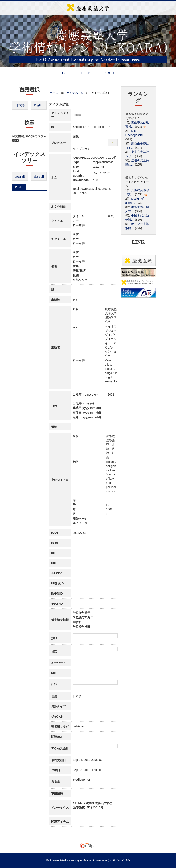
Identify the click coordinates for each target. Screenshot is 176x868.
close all (39, 177)
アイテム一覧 (75, 93)
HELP (85, 73)
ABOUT (110, 73)
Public (19, 187)
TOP (63, 73)
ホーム (54, 93)
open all (20, 177)
